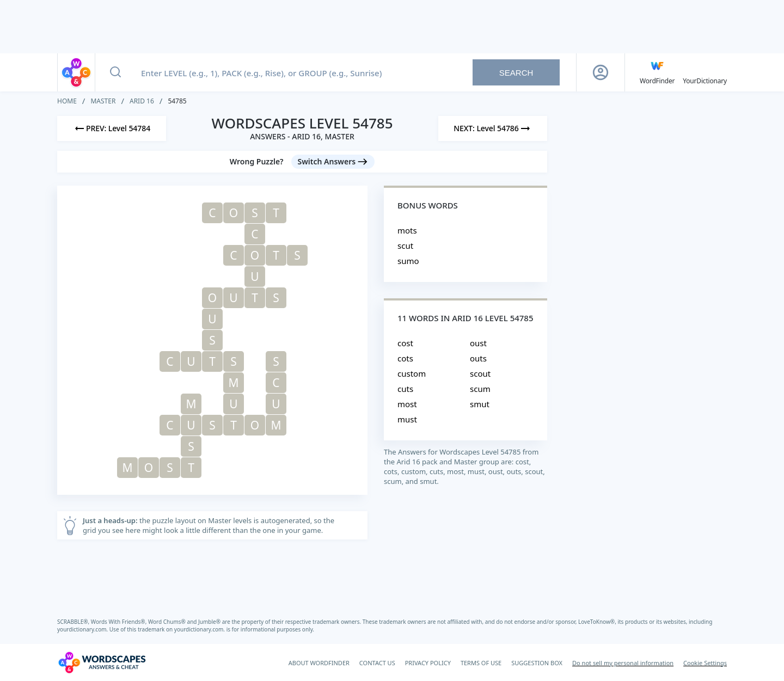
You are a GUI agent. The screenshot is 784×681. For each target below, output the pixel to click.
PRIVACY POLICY (428, 663)
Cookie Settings (705, 663)
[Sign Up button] (601, 72)
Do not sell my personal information (623, 663)
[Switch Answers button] (333, 162)
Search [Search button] (516, 73)
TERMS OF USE (481, 663)
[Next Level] (493, 128)
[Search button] (115, 72)
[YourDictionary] (705, 72)
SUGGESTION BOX (537, 663)
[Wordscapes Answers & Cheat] (102, 662)
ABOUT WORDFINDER (319, 663)
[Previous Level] (112, 128)
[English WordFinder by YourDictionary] (657, 72)
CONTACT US (377, 663)
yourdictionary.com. (83, 629)
